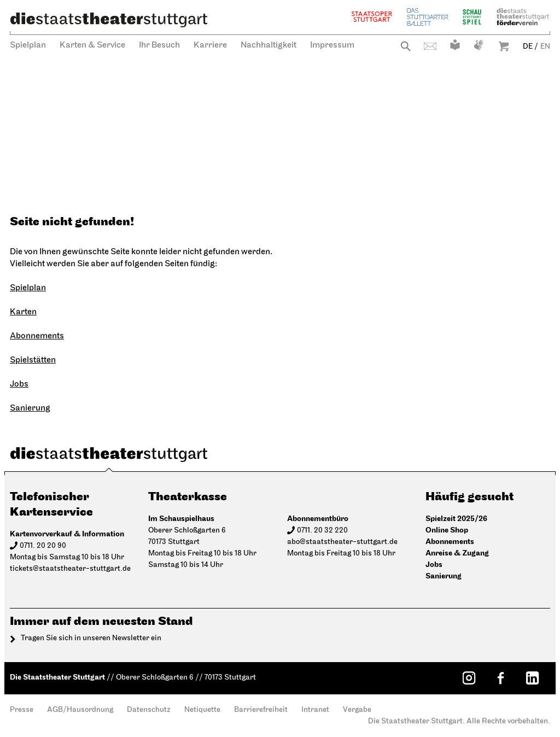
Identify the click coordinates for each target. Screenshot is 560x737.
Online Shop (447, 530)
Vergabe (357, 710)
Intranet (315, 710)
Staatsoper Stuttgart (372, 17)
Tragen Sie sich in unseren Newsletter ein (91, 638)
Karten (23, 312)
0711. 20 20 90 (43, 546)
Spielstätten (33, 360)
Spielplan (28, 45)
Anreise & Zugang (457, 553)
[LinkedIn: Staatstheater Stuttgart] (532, 678)
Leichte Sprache (455, 45)
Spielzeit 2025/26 (456, 519)
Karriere (210, 45)
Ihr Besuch (159, 45)
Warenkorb (504, 46)
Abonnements (37, 336)
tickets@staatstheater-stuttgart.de (70, 569)
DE (528, 47)
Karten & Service (92, 45)
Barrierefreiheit (261, 710)
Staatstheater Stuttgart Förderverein (523, 17)
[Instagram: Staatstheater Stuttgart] (469, 678)
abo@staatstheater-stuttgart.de (342, 542)
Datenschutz (149, 710)
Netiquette (202, 710)
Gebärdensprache (479, 45)
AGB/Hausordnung (80, 710)
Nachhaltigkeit (269, 45)
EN (545, 47)
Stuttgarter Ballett (428, 17)
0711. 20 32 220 (322, 531)
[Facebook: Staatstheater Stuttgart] (500, 678)
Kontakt (430, 46)
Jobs (19, 384)
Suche (406, 46)
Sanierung (30, 408)
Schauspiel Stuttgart (472, 17)
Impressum (332, 45)
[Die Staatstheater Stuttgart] (109, 20)
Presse (22, 710)
